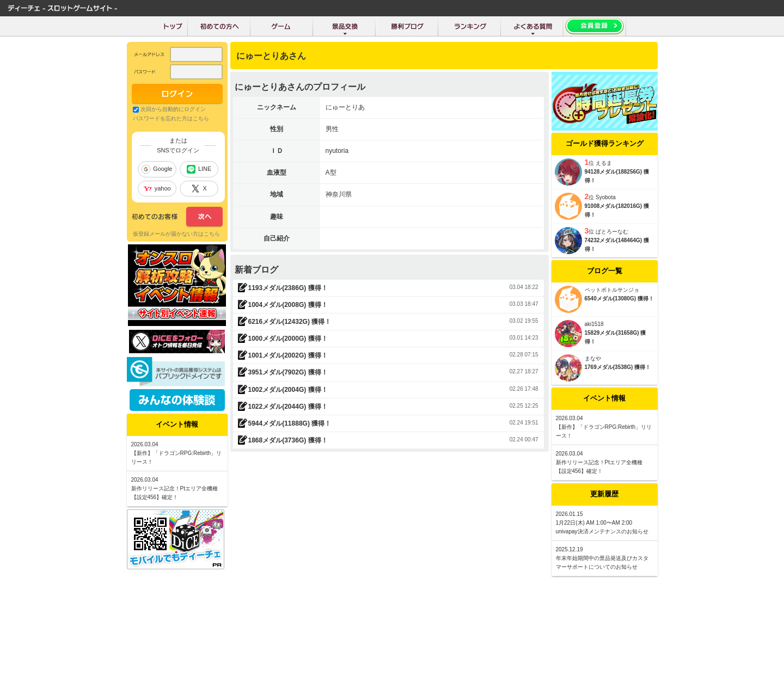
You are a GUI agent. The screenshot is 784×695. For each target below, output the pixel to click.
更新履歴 (604, 494)
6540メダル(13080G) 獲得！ (619, 299)
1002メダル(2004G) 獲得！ (288, 390)
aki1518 (594, 324)
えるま (604, 163)
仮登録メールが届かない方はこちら (176, 234)
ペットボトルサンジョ (612, 290)
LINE (199, 169)
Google (157, 169)
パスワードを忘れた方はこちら (171, 118)
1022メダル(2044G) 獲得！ (288, 407)
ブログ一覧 (605, 271)
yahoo (157, 188)
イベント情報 (604, 398)
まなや (593, 358)
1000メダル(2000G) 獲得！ (288, 339)
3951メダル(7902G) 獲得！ (288, 372)
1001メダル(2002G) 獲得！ (288, 355)
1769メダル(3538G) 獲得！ (618, 367)
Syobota (606, 197)
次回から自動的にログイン (173, 109)
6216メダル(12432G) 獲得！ (290, 322)
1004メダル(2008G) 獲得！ (288, 305)
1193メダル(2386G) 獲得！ (288, 288)
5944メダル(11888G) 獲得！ (290, 423)
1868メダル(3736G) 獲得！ (288, 440)
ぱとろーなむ (612, 232)
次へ (177, 217)
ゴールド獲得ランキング (605, 143)
